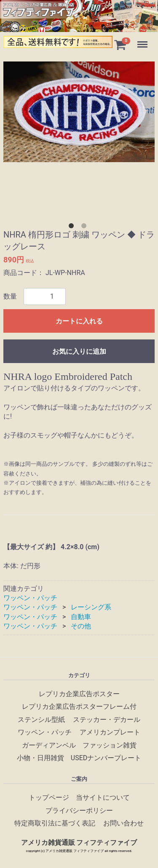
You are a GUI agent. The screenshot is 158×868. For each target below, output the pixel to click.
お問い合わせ (123, 823)
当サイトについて (103, 797)
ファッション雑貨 (110, 745)
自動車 (81, 617)
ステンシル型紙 (41, 720)
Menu (143, 40)
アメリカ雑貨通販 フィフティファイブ (79, 843)
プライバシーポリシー (79, 810)
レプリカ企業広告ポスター (79, 694)
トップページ (49, 797)
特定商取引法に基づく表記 (55, 823)
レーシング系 (91, 608)
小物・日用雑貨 (40, 758)
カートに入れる (79, 321)
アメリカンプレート (110, 732)
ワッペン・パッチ (30, 598)
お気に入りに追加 (79, 351)
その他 (81, 626)
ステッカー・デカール (107, 720)
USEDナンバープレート (106, 758)
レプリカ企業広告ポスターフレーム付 (79, 706)
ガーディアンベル (49, 745)
